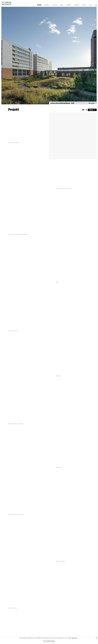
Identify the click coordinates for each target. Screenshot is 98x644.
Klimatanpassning (18, 234)
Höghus (10, 424)
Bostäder (58, 561)
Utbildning (11, 143)
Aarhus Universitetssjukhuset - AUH (62, 105)
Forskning (16, 143)
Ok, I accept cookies (49, 641)
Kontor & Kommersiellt (61, 188)
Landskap (70, 188)
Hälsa (57, 282)
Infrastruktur (59, 468)
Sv (91, 5)
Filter (91, 110)
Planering (26, 234)
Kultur (16, 331)
